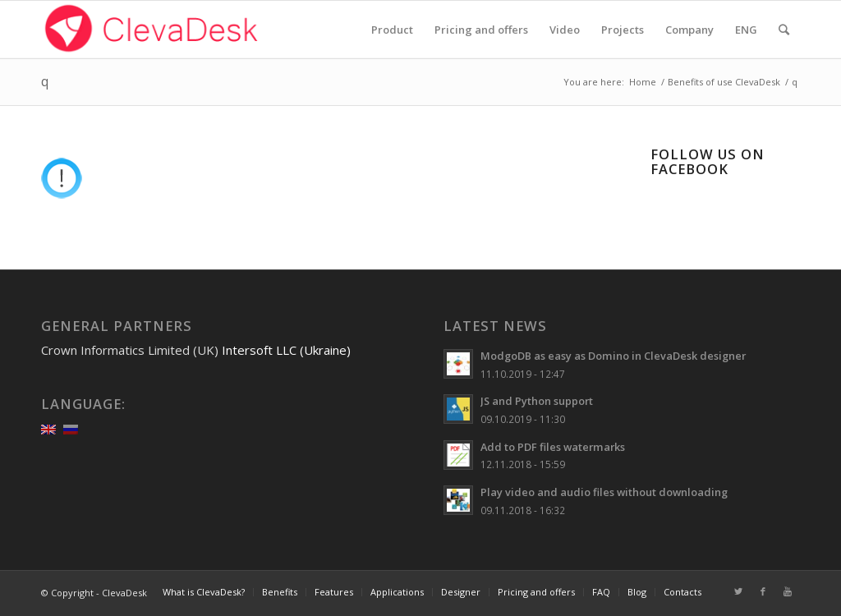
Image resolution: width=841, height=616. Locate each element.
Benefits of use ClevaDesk (724, 82)
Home (643, 82)
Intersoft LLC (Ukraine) (286, 350)
